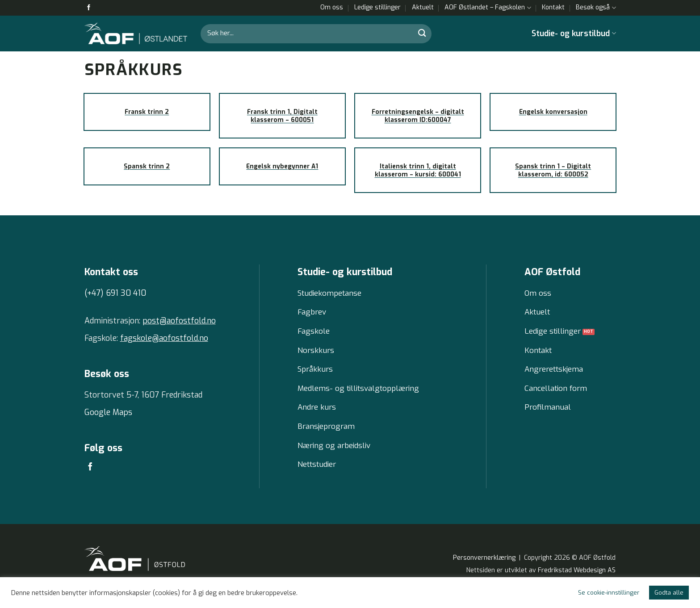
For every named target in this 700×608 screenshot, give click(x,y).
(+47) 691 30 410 (115, 293)
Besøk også (596, 8)
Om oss (332, 7)
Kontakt (553, 7)
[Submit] (422, 33)
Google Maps (108, 412)
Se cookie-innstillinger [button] (609, 593)
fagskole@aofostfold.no (164, 338)
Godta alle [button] (669, 593)
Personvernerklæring (484, 566)
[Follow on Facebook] (89, 8)
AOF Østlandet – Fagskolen (488, 8)
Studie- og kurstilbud (574, 34)
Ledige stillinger (377, 7)
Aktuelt (423, 7)
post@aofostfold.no (179, 321)
